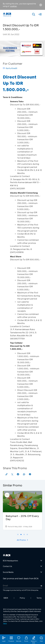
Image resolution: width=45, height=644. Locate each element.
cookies (13, 6)
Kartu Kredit (10, 68)
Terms (39, 598)
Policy (22, 598)
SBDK (6, 598)
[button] (18, 534)
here (5, 623)
